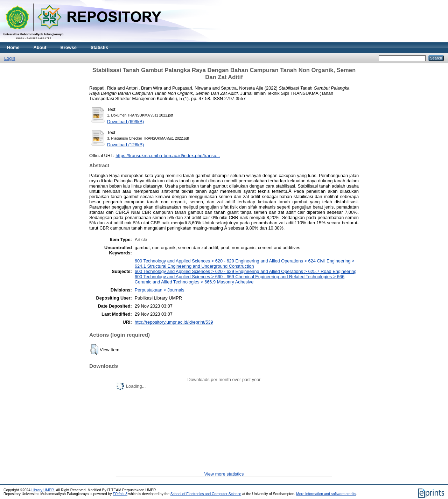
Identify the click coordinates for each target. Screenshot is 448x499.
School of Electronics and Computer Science (206, 494)
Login (10, 58)
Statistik (99, 47)
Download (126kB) (125, 145)
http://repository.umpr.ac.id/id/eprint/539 (174, 322)
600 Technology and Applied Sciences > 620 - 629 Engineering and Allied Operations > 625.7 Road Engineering (246, 271)
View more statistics (224, 474)
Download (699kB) (125, 122)
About (40, 47)
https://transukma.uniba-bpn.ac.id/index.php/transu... (168, 156)
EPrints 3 (120, 494)
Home (13, 47)
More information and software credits (326, 494)
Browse (69, 47)
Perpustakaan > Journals (160, 290)
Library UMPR (43, 490)
